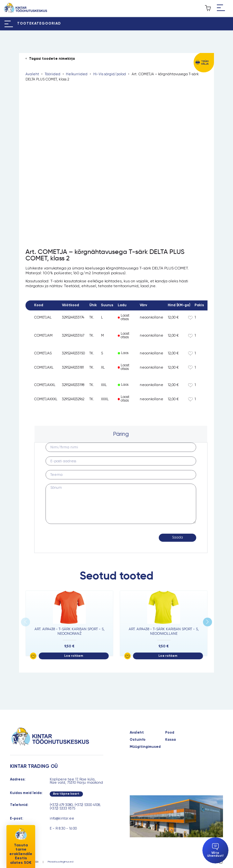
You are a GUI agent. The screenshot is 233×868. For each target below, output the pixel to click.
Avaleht (32, 74)
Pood (170, 733)
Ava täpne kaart (66, 794)
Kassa (171, 740)
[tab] (121, 434)
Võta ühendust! (215, 850)
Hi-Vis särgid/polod (110, 74)
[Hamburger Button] (221, 8)
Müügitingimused (145, 747)
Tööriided (53, 74)
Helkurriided (77, 74)
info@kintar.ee (62, 818)
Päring (121, 434)
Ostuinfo (138, 740)
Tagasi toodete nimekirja (52, 59)
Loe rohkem (74, 656)
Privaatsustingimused (61, 862)
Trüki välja (205, 62)
